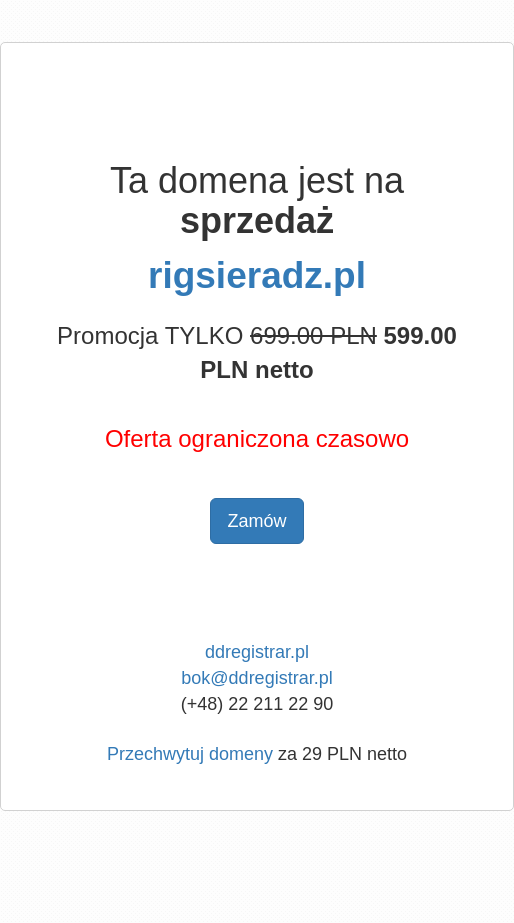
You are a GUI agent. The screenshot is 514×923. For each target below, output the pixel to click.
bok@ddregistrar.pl (256, 678)
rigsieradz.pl (257, 275)
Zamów (256, 521)
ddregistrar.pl (257, 652)
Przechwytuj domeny (190, 754)
